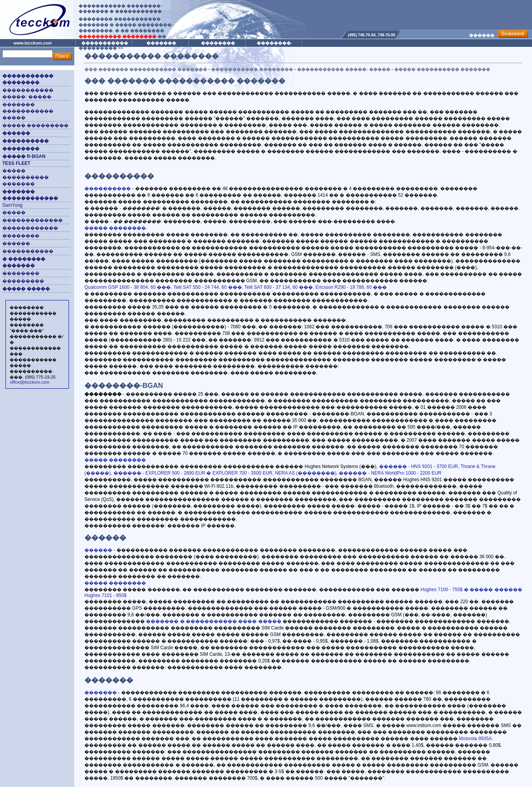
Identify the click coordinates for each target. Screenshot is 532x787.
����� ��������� (35, 125)
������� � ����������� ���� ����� (214, 621)
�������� (21, 236)
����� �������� (115, 228)
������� (101, 693)
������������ (30, 228)
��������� (23, 281)
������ (16, 243)
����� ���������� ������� (26, 177)
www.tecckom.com (33, 43)
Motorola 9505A (475, 739)
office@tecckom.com (29, 382)
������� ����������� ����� (28, 111)
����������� (28, 251)
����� (14, 213)
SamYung (12, 205)
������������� (33, 220)
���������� (108, 189)
